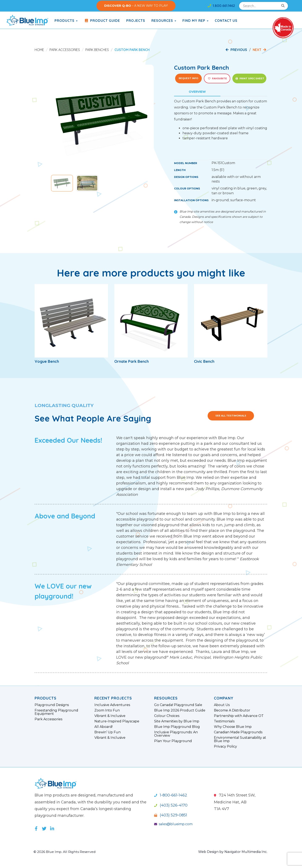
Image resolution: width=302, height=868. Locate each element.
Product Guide (102, 21)
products (66, 21)
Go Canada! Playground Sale (178, 705)
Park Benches (97, 50)
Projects (136, 21)
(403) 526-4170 (171, 805)
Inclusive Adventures (112, 705)
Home (39, 50)
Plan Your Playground (173, 741)
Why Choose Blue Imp (233, 727)
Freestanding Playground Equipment (56, 712)
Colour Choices (167, 716)
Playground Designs (52, 705)
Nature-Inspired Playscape (117, 721)
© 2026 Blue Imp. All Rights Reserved (65, 852)
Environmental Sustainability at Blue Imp (240, 739)
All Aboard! (103, 727)
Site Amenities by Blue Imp (177, 721)
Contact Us (226, 21)
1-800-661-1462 (171, 795)
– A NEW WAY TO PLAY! (136, 6)
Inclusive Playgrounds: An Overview (176, 734)
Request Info (188, 78)
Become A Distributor (232, 710)
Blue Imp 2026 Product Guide (180, 710)
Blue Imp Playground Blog (177, 727)
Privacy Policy (225, 747)
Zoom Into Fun (107, 710)
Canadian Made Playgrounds (238, 732)
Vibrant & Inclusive (110, 716)
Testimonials (224, 721)
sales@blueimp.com (173, 824)
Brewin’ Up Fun (107, 732)
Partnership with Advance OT (239, 716)
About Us (222, 705)
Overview (197, 92)
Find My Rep (195, 21)
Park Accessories (65, 50)
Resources (164, 21)
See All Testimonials (231, 416)
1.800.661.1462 (221, 6)
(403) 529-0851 (171, 815)
